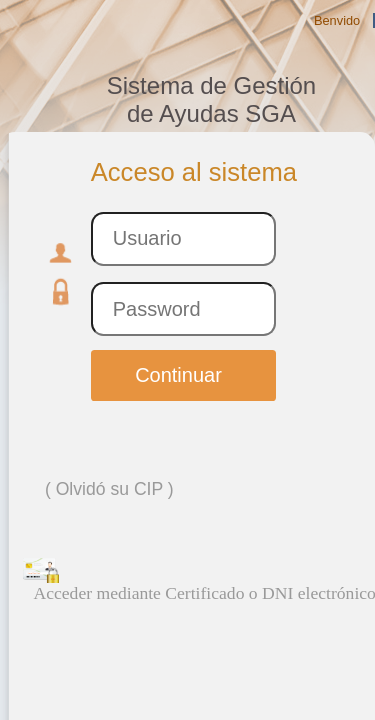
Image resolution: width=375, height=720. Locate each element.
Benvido (337, 20)
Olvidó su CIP (109, 489)
